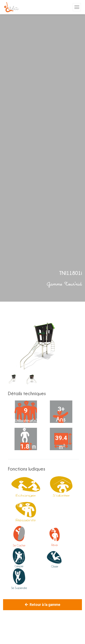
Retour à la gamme (43, 605)
